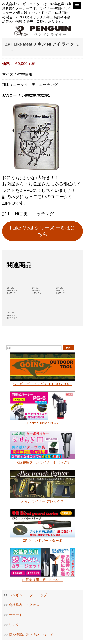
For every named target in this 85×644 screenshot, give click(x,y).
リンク (14, 625)
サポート (16, 615)
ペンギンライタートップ (28, 595)
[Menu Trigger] (77, 6)
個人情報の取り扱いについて (31, 635)
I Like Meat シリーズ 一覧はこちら (42, 231)
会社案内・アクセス (24, 605)
